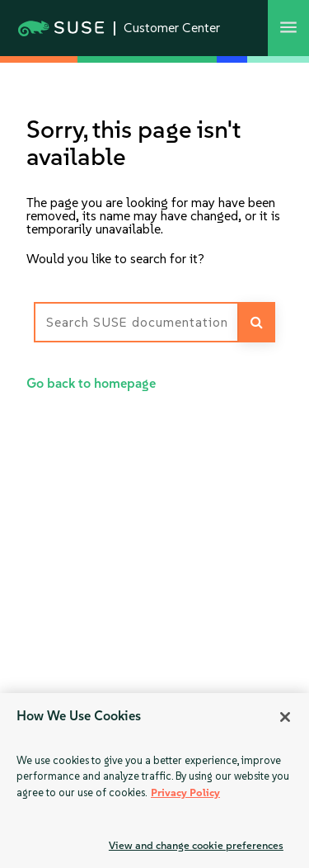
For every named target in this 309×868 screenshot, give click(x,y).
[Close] (285, 717)
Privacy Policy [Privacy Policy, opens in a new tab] (185, 793)
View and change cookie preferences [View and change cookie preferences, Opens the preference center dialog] (196, 845)
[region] (154, 781)
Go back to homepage (91, 383)
